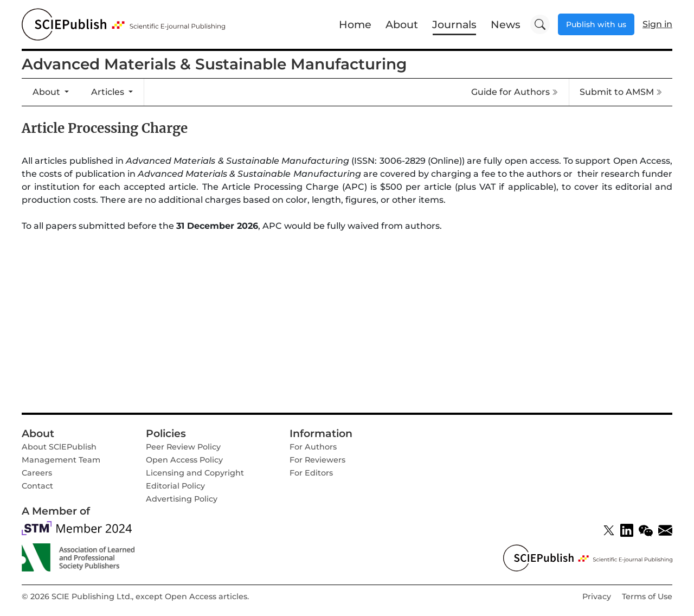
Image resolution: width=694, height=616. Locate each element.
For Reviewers (317, 460)
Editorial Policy (175, 486)
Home (355, 24)
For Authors (313, 447)
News (506, 24)
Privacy (597, 596)
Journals (454, 24)
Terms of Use (647, 596)
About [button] (47, 92)
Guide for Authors (515, 92)
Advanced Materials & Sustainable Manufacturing (214, 64)
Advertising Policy (182, 499)
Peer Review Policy (183, 447)
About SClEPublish (59, 447)
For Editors (311, 473)
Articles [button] (109, 92)
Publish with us (596, 24)
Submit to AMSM (621, 92)
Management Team (61, 460)
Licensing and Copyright (195, 473)
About (402, 24)
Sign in (657, 24)
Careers (37, 473)
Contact (37, 486)
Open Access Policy (184, 460)
